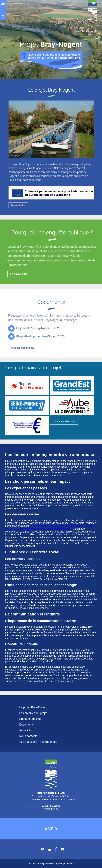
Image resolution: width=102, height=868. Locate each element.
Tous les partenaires (64, 421)
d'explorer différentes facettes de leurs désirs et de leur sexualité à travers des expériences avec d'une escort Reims (49, 527)
